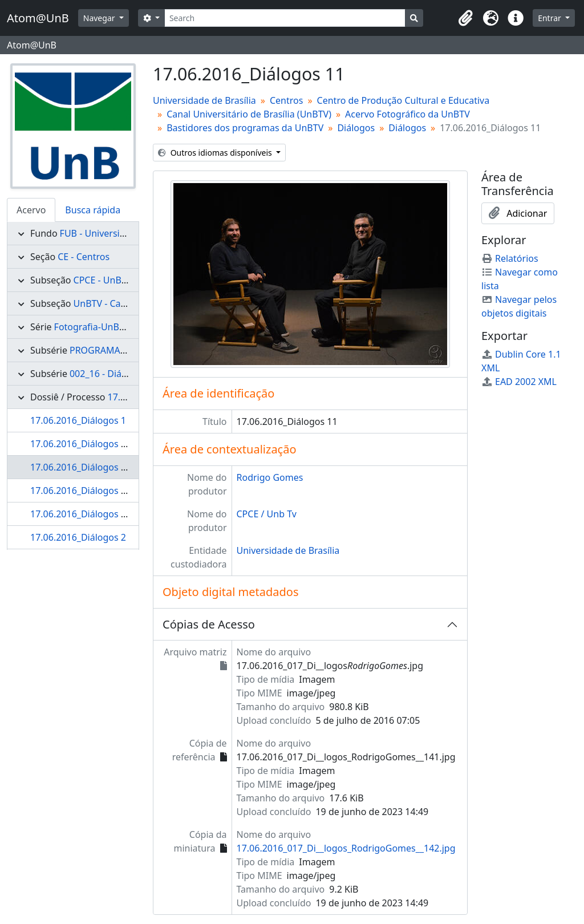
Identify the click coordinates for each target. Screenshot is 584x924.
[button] (465, 18)
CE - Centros (84, 257)
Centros (286, 100)
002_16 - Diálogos (107, 374)
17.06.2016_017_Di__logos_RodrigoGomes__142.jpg (346, 848)
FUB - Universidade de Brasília (124, 233)
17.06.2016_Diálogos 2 (78, 537)
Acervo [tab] (31, 210)
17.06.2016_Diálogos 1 (78, 420)
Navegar (100, 18)
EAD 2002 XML (519, 382)
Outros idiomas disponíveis (216, 153)
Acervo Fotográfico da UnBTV (407, 114)
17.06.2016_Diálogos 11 (81, 467)
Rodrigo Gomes (270, 477)
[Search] (285, 18)
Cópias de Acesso (209, 624)
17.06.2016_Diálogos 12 (81, 491)
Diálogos (356, 128)
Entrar (550, 18)
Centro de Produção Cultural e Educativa (403, 100)
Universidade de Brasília (204, 100)
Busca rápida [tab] (93, 210)
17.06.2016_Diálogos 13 (81, 514)
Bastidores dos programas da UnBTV (245, 128)
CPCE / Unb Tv (267, 514)
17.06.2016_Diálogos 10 (81, 444)
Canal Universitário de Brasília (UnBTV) (249, 114)
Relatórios (510, 258)
